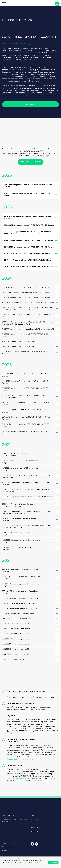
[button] (31, 104)
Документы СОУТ (8, 815)
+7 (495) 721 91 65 (8, 843)
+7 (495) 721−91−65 (22, 757)
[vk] (36, 845)
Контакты (34, 835)
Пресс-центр (35, 828)
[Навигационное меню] (57, 4)
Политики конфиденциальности (14, 812)
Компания (34, 819)
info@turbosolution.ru (16, 778)
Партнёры (34, 831)
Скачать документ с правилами (20, 759)
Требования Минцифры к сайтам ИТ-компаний (16, 820)
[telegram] (32, 845)
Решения (34, 812)
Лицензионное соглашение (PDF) (16, 44)
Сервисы (34, 815)
